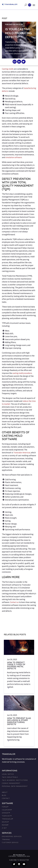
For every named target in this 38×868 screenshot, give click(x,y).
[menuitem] (19, 788)
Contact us (14, 602)
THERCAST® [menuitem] (7, 816)
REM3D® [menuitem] (5, 825)
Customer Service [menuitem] (10, 842)
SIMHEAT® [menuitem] (6, 813)
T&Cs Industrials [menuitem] (10, 777)
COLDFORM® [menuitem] (7, 810)
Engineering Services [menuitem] (12, 836)
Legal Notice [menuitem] (8, 774)
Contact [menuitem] (6, 798)
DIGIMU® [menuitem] (5, 822)
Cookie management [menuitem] (11, 783)
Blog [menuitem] (4, 795)
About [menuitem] (5, 792)
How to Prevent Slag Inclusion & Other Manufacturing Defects (19, 721)
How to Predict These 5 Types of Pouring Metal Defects (16, 665)
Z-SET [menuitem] (4, 828)
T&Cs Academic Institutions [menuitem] (15, 780)
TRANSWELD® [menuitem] (7, 819)
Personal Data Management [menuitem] (15, 786)
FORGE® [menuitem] (5, 807)
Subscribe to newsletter (19, 860)
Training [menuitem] (6, 839)
